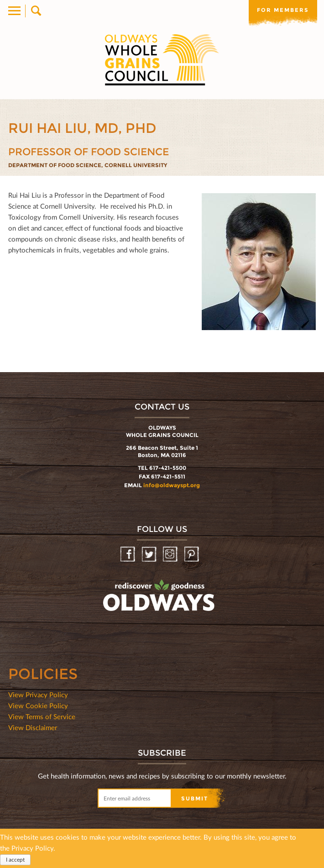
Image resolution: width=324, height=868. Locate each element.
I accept (15, 860)
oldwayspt (119, 620)
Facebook (128, 555)
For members (283, 10)
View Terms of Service (42, 716)
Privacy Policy (32, 848)
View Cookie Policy (38, 705)
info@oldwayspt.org (172, 485)
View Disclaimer (33, 727)
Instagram (171, 555)
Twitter (150, 555)
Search (35, 11)
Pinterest (192, 555)
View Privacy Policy (38, 694)
